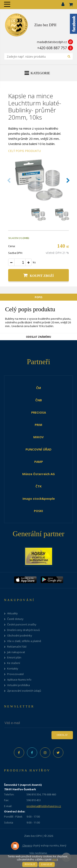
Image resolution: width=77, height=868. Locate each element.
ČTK (39, 486)
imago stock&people (39, 498)
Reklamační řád (17, 647)
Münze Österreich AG (38, 474)
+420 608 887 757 (52, 48)
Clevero (21, 846)
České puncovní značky (22, 624)
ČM (39, 388)
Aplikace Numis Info (19, 680)
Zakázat (47, 864)
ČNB (39, 400)
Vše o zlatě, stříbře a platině (24, 641)
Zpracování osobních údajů (24, 691)
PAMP (39, 462)
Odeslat (62, 735)
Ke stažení (14, 663)
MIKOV (38, 437)
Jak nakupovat (16, 652)
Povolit (30, 864)
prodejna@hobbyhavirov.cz (44, 806)
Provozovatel (15, 674)
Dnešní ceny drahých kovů (23, 630)
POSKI (38, 511)
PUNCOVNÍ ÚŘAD (38, 449)
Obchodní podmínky (20, 636)
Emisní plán (14, 658)
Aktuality (12, 613)
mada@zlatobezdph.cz (52, 42)
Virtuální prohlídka (18, 685)
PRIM (38, 425)
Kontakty (13, 669)
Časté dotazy (15, 619)
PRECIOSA (39, 412)
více (55, 859)
